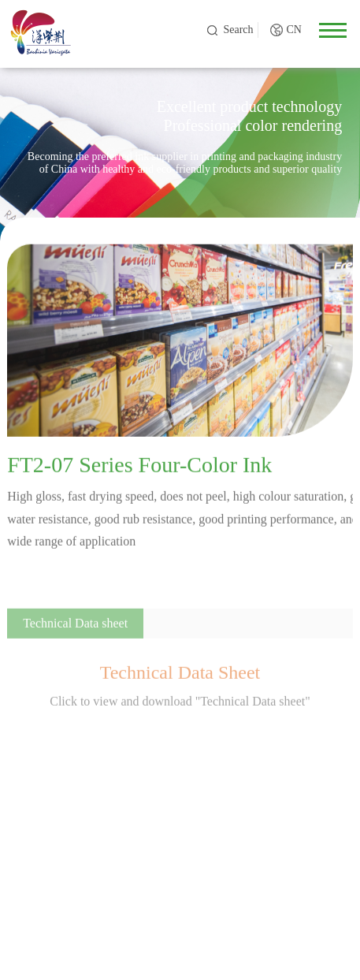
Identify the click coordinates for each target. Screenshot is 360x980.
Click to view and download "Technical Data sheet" (180, 704)
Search (238, 30)
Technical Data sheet (75, 626)
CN (293, 30)
